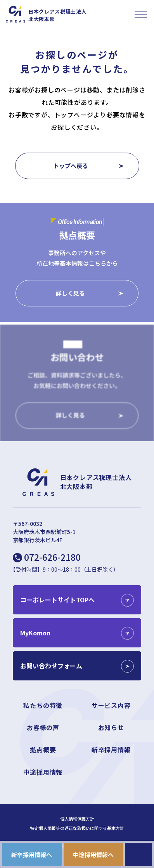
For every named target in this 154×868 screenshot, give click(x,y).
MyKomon (35, 633)
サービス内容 (111, 705)
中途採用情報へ (93, 855)
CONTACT (138, 854)
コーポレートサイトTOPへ (57, 600)
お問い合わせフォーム (51, 666)
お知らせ (111, 727)
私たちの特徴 (43, 705)
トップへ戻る (71, 166)
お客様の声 (43, 727)
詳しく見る (70, 294)
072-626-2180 (52, 557)
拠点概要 (43, 750)
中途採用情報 (43, 772)
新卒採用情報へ (32, 855)
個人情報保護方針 (77, 819)
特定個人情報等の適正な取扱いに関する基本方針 (77, 828)
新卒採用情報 (111, 750)
